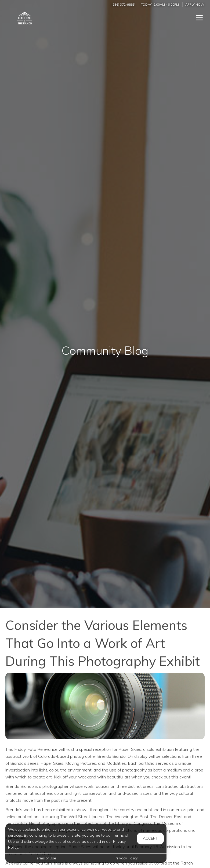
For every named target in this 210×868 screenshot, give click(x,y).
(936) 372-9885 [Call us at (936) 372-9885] (123, 4)
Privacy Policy (126, 858)
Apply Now (195, 4)
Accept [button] (150, 838)
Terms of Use (46, 858)
